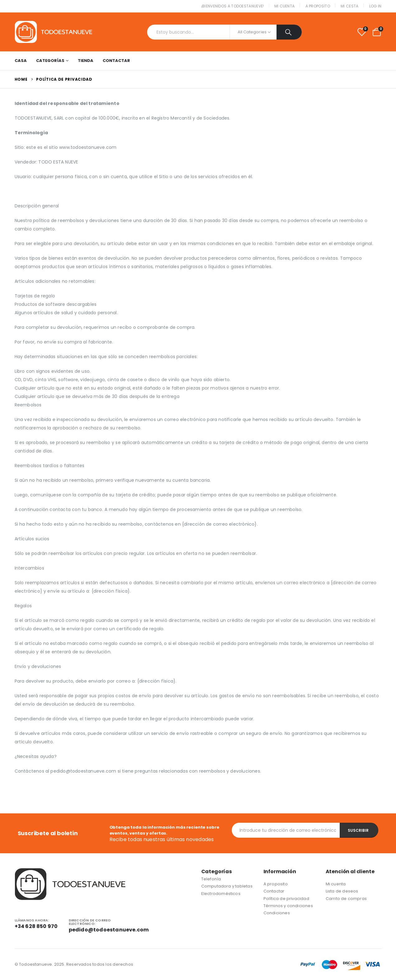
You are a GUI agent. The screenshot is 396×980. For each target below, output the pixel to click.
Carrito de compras (346, 899)
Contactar (116, 61)
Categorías (50, 61)
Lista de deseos (342, 891)
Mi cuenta (285, 6)
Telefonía (211, 879)
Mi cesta (349, 6)
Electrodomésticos (221, 894)
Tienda (86, 61)
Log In (375, 6)
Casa (21, 61)
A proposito (318, 6)
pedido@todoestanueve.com (109, 930)
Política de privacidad (286, 899)
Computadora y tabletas (227, 886)
